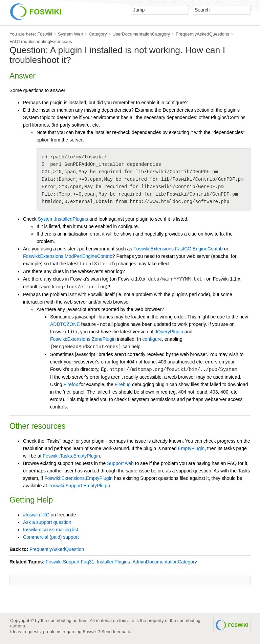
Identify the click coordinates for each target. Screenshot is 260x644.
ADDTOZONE (65, 324)
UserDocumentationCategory (141, 34)
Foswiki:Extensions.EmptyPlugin (79, 478)
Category (98, 34)
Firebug (123, 384)
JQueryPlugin (169, 332)
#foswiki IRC (36, 515)
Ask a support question (47, 522)
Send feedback (116, 632)
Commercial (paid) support (51, 537)
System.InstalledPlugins (63, 219)
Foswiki (45, 34)
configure (152, 339)
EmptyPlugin (191, 448)
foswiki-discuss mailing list (51, 530)
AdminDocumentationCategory (165, 562)
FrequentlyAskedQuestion (57, 549)
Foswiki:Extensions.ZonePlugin (83, 339)
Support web (120, 463)
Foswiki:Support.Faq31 (70, 562)
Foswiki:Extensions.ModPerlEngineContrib (68, 256)
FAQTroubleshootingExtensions (41, 41)
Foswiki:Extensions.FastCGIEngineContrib (178, 249)
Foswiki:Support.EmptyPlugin (79, 486)
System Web (70, 34)
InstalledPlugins (113, 562)
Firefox (71, 384)
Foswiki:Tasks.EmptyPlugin (71, 456)
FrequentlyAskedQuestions (202, 34)
